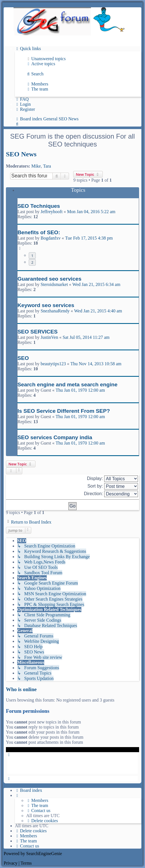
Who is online (21, 689)
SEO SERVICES (38, 332)
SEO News (21, 154)
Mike (36, 166)
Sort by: (113, 486)
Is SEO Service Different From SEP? (64, 411)
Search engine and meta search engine (67, 385)
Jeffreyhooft (52, 212)
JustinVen (49, 337)
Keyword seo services (46, 305)
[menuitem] (46, 59)
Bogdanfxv (51, 238)
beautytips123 (53, 364)
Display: (112, 479)
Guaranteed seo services (49, 279)
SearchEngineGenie (44, 854)
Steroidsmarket (54, 284)
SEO (23, 358)
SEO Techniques (39, 206)
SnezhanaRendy (55, 311)
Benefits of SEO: (39, 232)
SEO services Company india (55, 437)
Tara (47, 166)
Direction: (111, 494)
